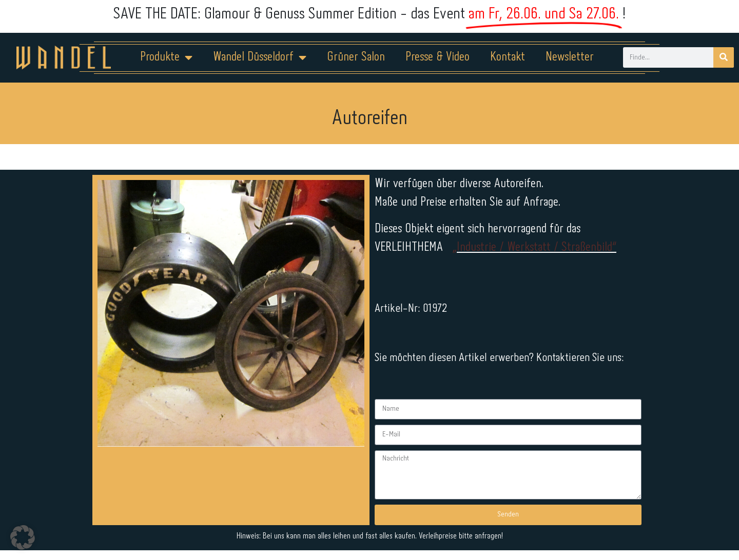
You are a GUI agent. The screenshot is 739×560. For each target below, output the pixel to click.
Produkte (166, 57)
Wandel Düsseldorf (260, 57)
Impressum (308, 528)
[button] (23, 537)
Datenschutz (376, 528)
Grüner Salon (356, 57)
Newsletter (570, 57)
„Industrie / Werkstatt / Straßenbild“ (534, 247)
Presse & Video (437, 57)
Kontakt (508, 57)
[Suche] (724, 57)
